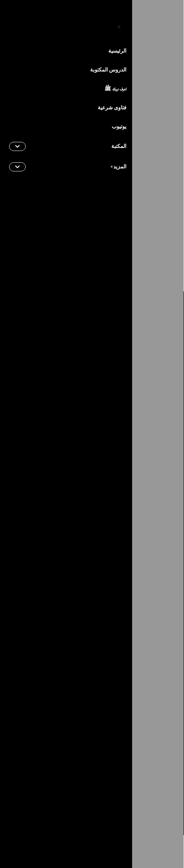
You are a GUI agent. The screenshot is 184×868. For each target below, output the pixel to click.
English (107, 22)
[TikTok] (97, 716)
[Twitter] (66, 22)
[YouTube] (37, 22)
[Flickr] (61, 716)
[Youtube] (134, 716)
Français (138, 22)
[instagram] (52, 22)
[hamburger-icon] (14, 49)
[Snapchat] (43, 716)
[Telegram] (115, 716)
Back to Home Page (92, 240)
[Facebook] (82, 22)
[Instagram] (152, 716)
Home (171, 88)
